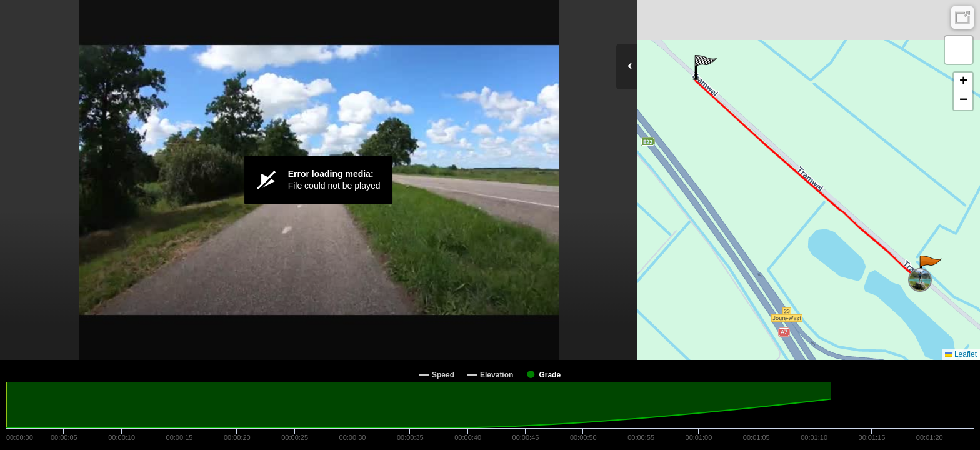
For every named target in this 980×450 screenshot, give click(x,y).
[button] (930, 268)
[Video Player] (318, 180)
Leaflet (961, 354)
